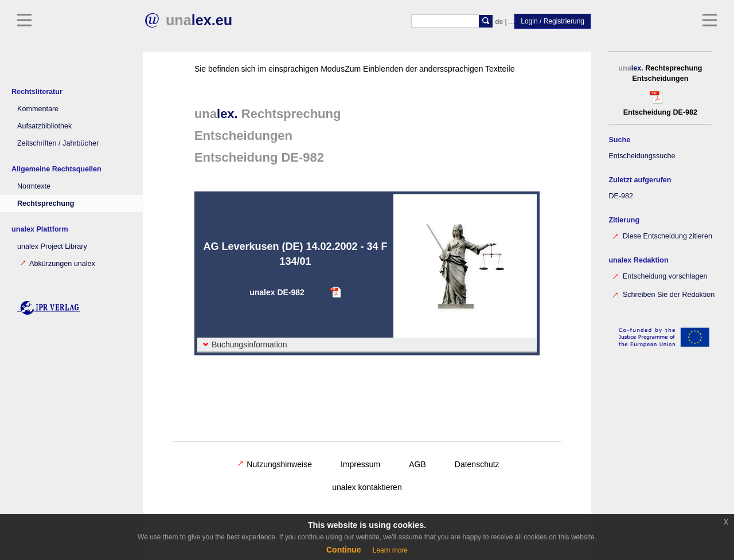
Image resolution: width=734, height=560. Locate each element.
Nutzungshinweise (275, 464)
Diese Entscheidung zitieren (661, 235)
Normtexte (34, 186)
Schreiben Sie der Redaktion (662, 294)
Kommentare (38, 109)
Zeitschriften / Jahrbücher (58, 143)
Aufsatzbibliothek (44, 126)
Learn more (390, 550)
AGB (417, 464)
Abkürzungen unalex (58, 264)
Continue (344, 550)
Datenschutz (477, 464)
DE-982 (620, 196)
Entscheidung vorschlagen (659, 275)
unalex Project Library (52, 246)
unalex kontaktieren (367, 487)
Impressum (360, 464)
